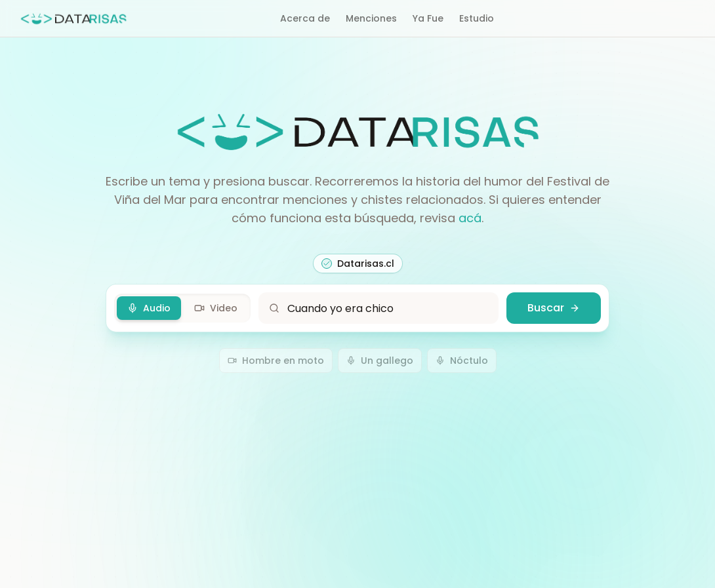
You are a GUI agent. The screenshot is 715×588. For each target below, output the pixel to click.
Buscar (554, 308)
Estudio (477, 18)
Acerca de (305, 18)
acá (470, 218)
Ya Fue (428, 18)
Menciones (371, 18)
